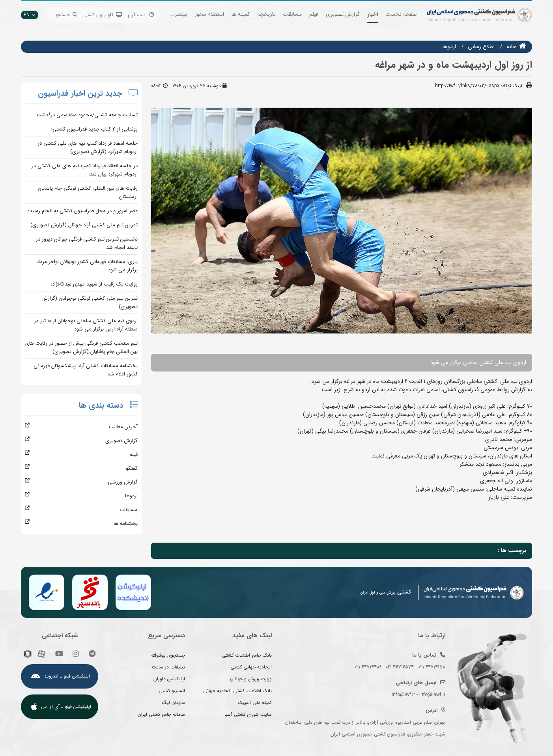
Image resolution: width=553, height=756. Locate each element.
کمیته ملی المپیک (255, 703)
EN (30, 15)
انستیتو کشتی (172, 691)
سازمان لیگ (174, 703)
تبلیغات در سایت (168, 667)
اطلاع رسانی (481, 47)
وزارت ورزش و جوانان (251, 679)
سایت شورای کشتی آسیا (248, 714)
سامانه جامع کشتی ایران (161, 714)
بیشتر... (179, 14)
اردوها (449, 47)
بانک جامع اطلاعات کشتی (247, 655)
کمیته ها (241, 14)
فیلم (314, 14)
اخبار (373, 14)
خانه (511, 47)
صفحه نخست (401, 14)
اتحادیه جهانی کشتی (251, 667)
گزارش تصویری (343, 14)
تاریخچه (266, 14)
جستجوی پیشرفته (168, 655)
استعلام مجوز (209, 14)
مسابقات (292, 14)
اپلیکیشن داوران (169, 679)
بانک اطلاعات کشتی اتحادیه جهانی (237, 691)
